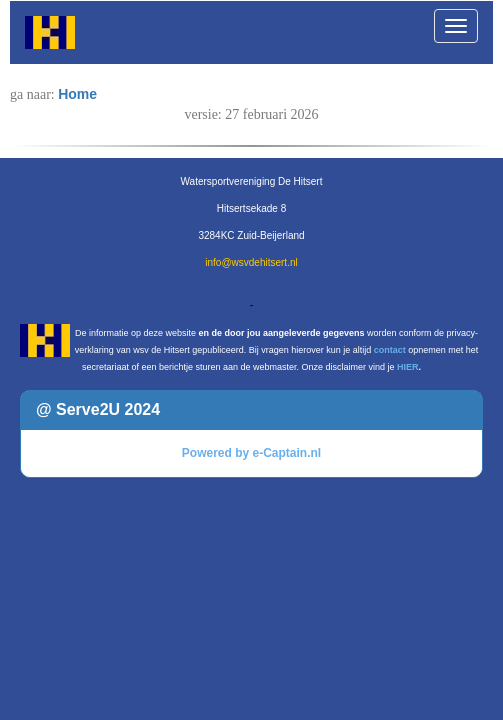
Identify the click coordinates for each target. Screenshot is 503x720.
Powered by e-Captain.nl (251, 453)
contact (390, 350)
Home (77, 94)
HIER (408, 367)
